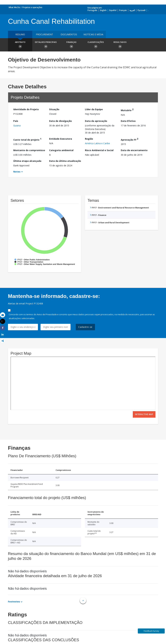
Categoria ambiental (61, 150)
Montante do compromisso (29, 150)
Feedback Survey (151, 631)
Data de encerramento (134, 150)
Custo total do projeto (27, 139)
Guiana (17, 125)
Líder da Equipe (94, 109)
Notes (17, 172)
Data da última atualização (65, 161)
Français (123, 10)
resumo (20, 34)
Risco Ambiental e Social (99, 150)
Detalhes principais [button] (46, 45)
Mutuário (127, 110)
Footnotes (14, 602)
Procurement (44, 34)
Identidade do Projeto (26, 109)
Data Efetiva (128, 121)
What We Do (14, 7)
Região (89, 139)
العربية (132, 10)
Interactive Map (144, 414)
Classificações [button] (96, 45)
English (103, 10)
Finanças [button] (71, 45)
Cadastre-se (85, 327)
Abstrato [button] (20, 45)
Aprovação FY (130, 139)
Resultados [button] (120, 45)
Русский (142, 10)
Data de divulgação (60, 121)
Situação (54, 109)
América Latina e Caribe (97, 143)
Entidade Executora (61, 139)
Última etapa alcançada (27, 161)
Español (113, 10)
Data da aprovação (96, 121)
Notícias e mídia (93, 34)
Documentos (69, 34)
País (16, 121)
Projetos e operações (32, 7)
